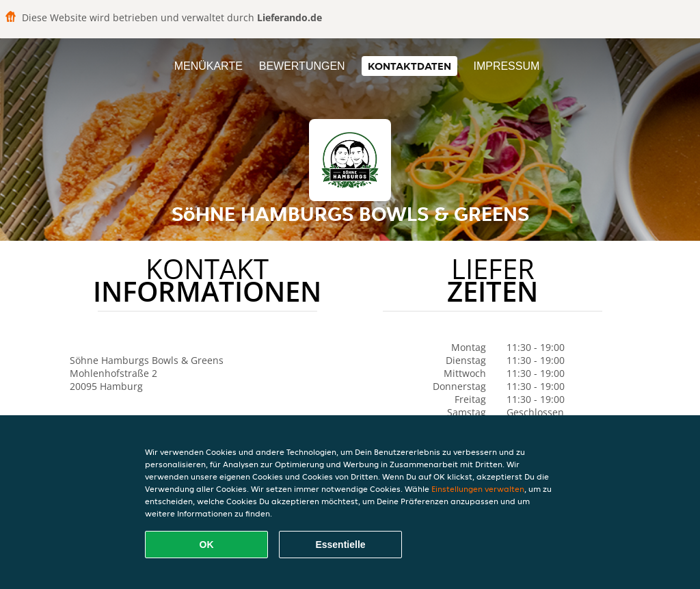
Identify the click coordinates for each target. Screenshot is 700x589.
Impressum (506, 66)
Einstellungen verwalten (478, 489)
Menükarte (208, 66)
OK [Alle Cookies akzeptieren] (207, 545)
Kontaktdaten (409, 66)
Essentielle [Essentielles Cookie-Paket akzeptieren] (340, 545)
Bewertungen (302, 66)
